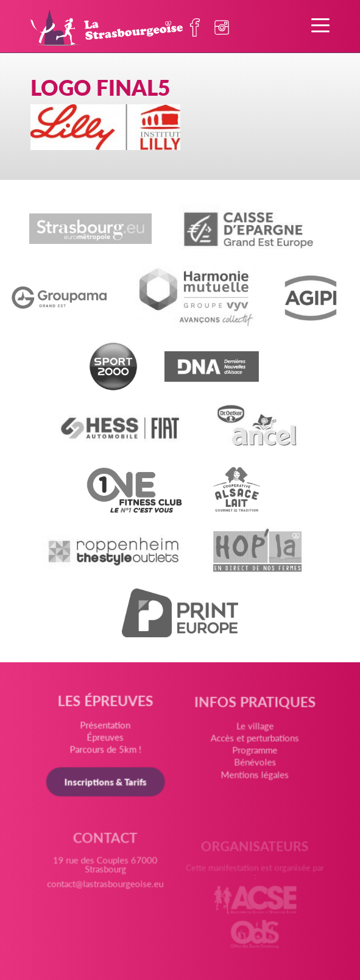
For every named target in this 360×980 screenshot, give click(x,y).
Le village (254, 730)
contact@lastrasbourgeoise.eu (106, 888)
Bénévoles (254, 765)
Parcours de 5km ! (106, 751)
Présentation (106, 727)
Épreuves (106, 739)
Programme (255, 754)
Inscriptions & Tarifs (106, 783)
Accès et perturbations (254, 742)
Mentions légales (254, 777)
